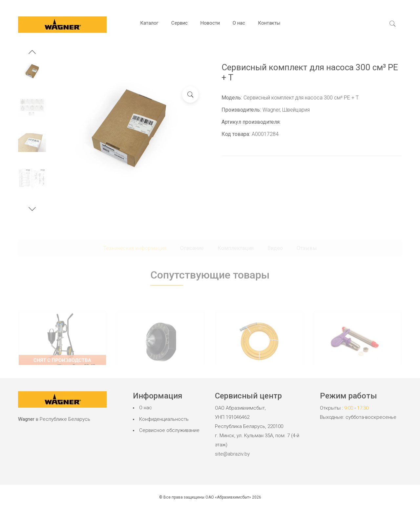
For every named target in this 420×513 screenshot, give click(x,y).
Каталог (149, 23)
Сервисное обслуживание (169, 430)
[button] (32, 53)
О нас (239, 23)
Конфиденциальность (164, 419)
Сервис (179, 23)
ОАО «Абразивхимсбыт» (228, 497)
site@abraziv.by (232, 454)
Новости (210, 23)
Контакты (269, 23)
